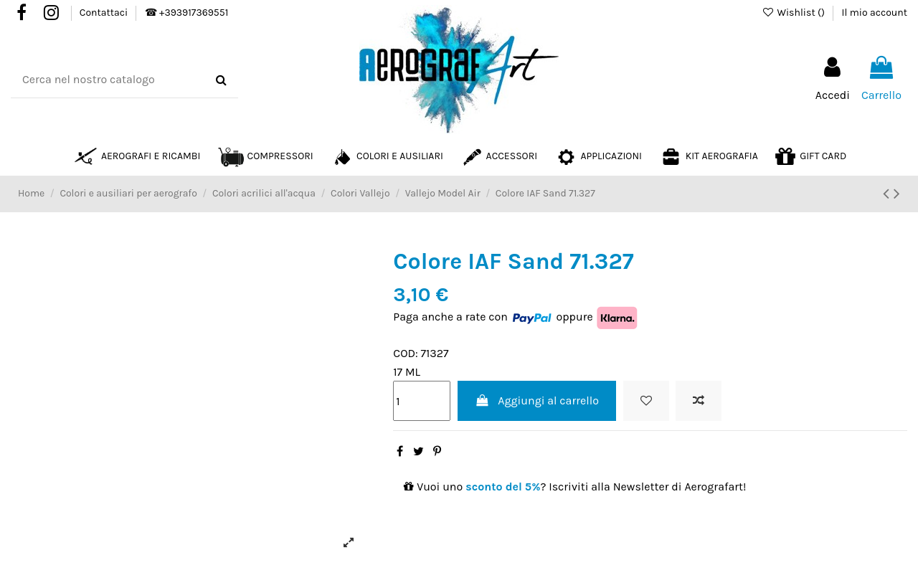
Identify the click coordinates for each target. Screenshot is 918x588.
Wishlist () (794, 13)
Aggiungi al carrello (537, 400)
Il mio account (875, 13)
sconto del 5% (503, 487)
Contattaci (105, 13)
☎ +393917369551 (186, 13)
